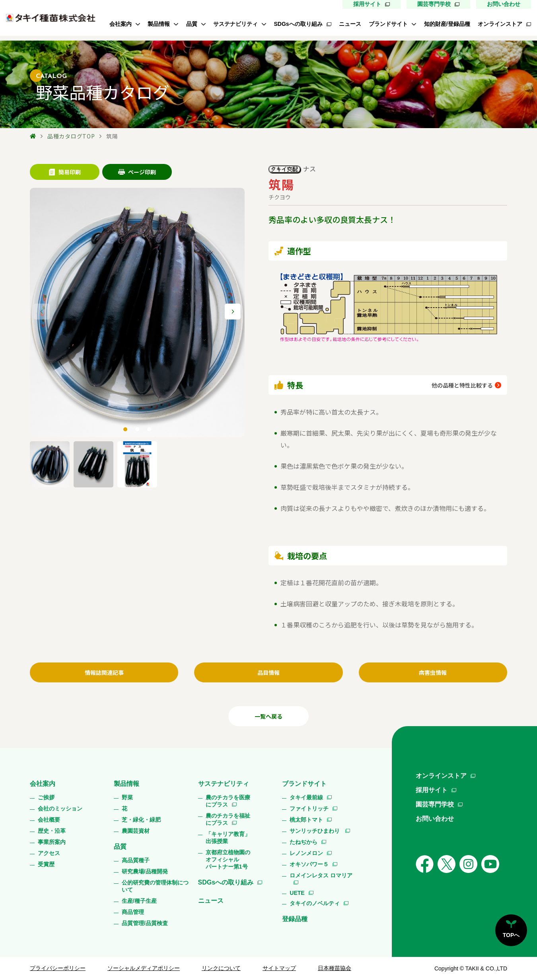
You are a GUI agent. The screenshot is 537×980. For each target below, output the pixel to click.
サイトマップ (279, 968)
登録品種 (295, 919)
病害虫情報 (433, 672)
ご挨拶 (46, 797)
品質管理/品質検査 (145, 923)
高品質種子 (136, 860)
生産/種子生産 (139, 901)
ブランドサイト (388, 24)
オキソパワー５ (309, 864)
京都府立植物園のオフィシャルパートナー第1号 (228, 859)
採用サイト (367, 4)
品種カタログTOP (71, 136)
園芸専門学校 (434, 4)
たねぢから (304, 842)
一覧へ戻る (268, 716)
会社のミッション (60, 809)
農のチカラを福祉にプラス (228, 819)
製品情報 (159, 24)
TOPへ (511, 935)
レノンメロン (306, 853)
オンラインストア (500, 24)
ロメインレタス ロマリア (321, 875)
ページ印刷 (137, 172)
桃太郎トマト (306, 820)
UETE (297, 893)
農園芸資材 (136, 831)
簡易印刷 (65, 172)
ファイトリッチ (309, 809)
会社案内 (121, 24)
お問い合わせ (504, 4)
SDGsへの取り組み (298, 24)
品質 (192, 24)
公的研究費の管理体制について (155, 886)
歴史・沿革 (52, 831)
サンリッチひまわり (315, 831)
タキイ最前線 (306, 797)
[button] (233, 312)
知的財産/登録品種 (447, 24)
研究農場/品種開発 (145, 871)
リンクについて (221, 968)
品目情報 (268, 672)
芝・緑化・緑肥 (141, 820)
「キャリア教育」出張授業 (228, 838)
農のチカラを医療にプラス (228, 801)
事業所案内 (52, 842)
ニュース (350, 24)
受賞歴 (46, 864)
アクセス (49, 853)
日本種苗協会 (335, 968)
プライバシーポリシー (58, 968)
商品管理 (133, 912)
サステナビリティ (235, 24)
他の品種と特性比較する (462, 385)
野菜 (127, 797)
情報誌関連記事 (104, 672)
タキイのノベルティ (315, 903)
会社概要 (49, 820)
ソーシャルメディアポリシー (144, 968)
